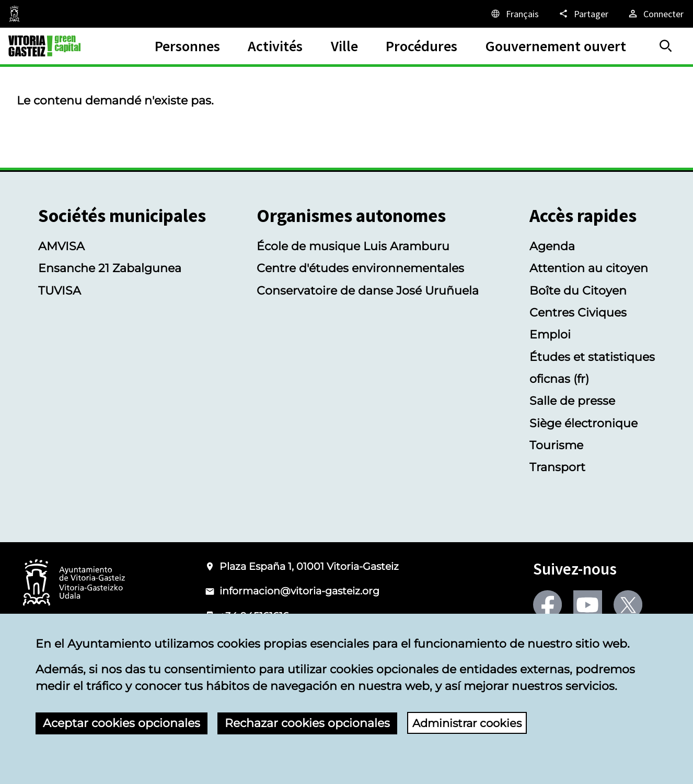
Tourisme (556, 445)
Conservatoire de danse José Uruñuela (368, 290)
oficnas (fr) (559, 379)
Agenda (552, 246)
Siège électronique (584, 423)
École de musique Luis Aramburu (353, 246)
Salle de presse (572, 401)
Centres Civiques (578, 312)
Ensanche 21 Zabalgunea (110, 268)
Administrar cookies (470, 723)
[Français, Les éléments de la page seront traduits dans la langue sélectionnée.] (514, 14)
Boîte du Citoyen (578, 290)
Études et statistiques (592, 357)
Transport (557, 467)
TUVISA (60, 290)
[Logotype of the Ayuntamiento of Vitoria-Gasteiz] (74, 583)
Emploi (550, 334)
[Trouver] (666, 46)
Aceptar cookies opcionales (122, 723)
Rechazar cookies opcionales (307, 723)
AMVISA (61, 246)
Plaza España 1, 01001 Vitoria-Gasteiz (309, 566)
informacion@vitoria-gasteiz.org (299, 591)
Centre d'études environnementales (360, 268)
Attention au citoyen (589, 268)
